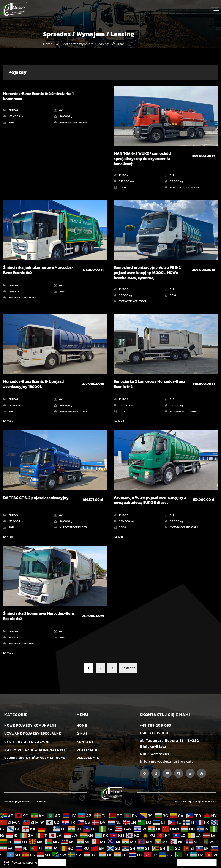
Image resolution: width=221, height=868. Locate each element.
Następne (128, 668)
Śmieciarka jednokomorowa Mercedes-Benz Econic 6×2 (38, 270)
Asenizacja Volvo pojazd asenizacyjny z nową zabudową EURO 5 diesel (150, 500)
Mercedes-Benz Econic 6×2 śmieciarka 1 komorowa (38, 96)
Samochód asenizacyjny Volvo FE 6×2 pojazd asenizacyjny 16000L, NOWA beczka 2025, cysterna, (147, 273)
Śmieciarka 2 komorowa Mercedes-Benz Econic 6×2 (149, 384)
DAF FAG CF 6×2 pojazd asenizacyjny (36, 498)
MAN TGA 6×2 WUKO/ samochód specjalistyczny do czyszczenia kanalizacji (142, 159)
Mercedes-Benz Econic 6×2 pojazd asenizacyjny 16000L (33, 384)
